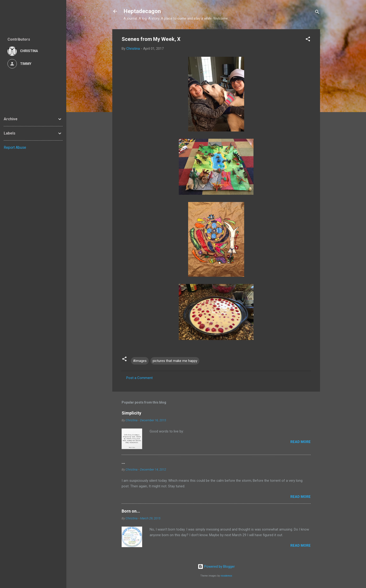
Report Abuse (15, 147)
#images (140, 361)
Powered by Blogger (216, 567)
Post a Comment (139, 378)
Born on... (131, 511)
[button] (308, 40)
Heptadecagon (142, 11)
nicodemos (226, 576)
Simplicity (131, 413)
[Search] (317, 13)
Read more (301, 442)
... (123, 462)
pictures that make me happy (175, 361)
